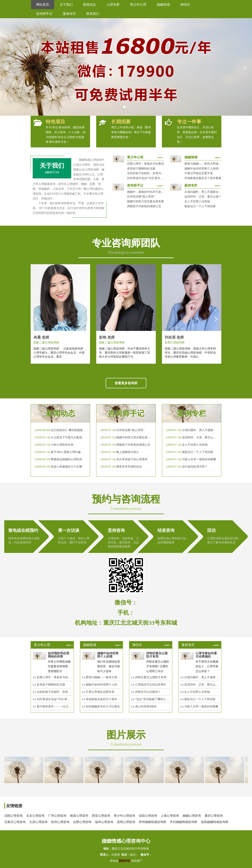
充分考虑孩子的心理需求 (132, 459)
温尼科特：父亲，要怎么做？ (203, 197)
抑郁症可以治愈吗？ (148, 692)
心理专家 (113, 5)
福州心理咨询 (104, 822)
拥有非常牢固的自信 (129, 467)
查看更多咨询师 (126, 383)
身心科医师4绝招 (147, 707)
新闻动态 (89, 5)
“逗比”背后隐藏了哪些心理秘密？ (156, 699)
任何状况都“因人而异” (141, 197)
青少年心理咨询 (124, 816)
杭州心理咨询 (60, 822)
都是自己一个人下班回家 (200, 206)
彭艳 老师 (107, 337)
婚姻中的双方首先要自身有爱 (145, 201)
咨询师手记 (44, 14)
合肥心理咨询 (82, 822)
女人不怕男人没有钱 (197, 201)
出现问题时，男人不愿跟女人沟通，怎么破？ (213, 192)
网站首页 (43, 5)
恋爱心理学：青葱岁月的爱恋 (145, 164)
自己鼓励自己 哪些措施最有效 (70, 430)
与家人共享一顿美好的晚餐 (199, 459)
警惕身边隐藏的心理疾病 (66, 459)
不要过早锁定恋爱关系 (199, 173)
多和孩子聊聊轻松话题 (141, 169)
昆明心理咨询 (126, 822)
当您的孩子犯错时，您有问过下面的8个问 (63, 692)
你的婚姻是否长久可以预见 (103, 707)
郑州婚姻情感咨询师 (152, 822)
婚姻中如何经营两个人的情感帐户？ (207, 169)
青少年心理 (138, 5)
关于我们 (66, 5)
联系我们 (93, 14)
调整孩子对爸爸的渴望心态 (144, 206)
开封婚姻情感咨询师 (184, 822)
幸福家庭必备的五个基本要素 (203, 178)
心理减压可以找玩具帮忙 (151, 685)
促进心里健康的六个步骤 (66, 467)
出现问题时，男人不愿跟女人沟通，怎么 (210, 677)
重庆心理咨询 (214, 816)
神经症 (185, 5)
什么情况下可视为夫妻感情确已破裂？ (75, 437)
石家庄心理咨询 (15, 822)
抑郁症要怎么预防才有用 (151, 677)
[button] (6, 67)
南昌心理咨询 (79, 816)
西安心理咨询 (101, 816)
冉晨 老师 (41, 337)
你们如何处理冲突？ (195, 467)
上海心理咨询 (170, 816)
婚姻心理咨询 (192, 816)
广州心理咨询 (57, 816)
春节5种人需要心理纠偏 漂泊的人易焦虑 (76, 452)
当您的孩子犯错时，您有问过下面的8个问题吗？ (158, 173)
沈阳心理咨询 (13, 816)
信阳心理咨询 (148, 816)
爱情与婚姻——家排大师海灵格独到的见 (111, 677)
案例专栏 (69, 14)
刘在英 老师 (174, 337)
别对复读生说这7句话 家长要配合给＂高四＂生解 (158, 178)
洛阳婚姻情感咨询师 (215, 822)
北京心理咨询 (35, 816)
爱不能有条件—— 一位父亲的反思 (58, 707)
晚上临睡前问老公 (128, 452)
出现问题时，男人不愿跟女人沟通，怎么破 (209, 430)
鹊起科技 (125, 861)
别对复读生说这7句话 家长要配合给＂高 (62, 699)
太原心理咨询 (38, 822)
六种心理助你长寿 (62, 445)
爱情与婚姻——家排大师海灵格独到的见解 (211, 164)
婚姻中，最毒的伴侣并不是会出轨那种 (151, 192)
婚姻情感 (163, 5)
